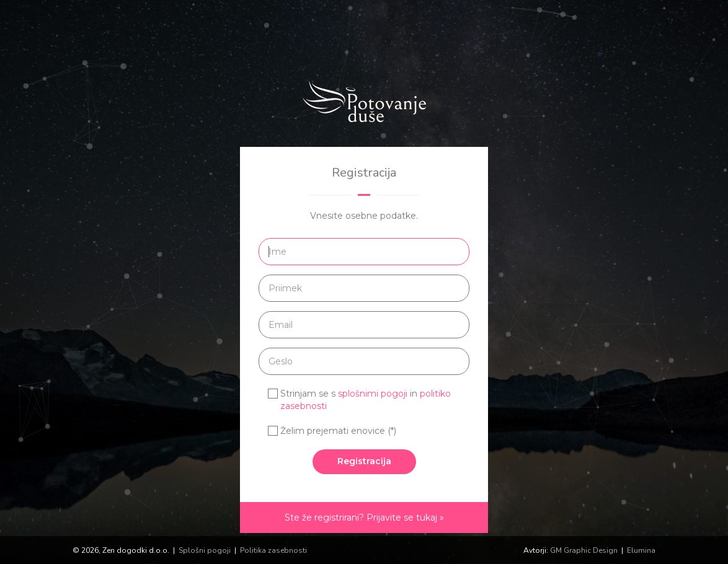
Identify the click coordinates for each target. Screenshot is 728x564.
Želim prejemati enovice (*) (338, 431)
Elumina (641, 550)
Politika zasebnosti (273, 550)
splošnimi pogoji (373, 394)
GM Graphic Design (584, 550)
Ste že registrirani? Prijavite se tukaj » (364, 518)
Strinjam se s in (366, 400)
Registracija (364, 461)
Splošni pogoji (205, 550)
